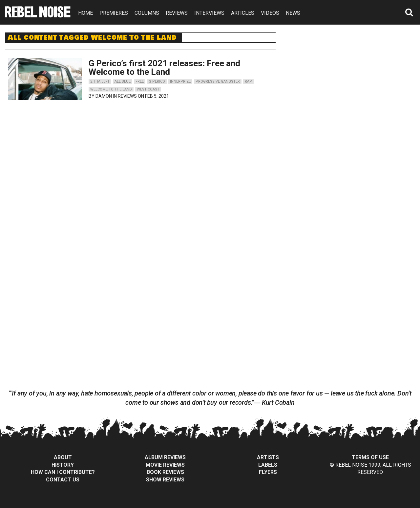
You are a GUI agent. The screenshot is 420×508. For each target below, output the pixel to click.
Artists (268, 457)
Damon (104, 96)
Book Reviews (165, 472)
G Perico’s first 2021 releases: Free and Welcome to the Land (164, 68)
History (63, 465)
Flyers (268, 472)
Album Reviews (165, 457)
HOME (85, 13)
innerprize (180, 81)
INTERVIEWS (209, 13)
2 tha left (100, 81)
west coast (148, 89)
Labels (268, 465)
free (140, 81)
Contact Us (63, 480)
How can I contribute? (63, 472)
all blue (123, 81)
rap (248, 81)
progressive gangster (218, 81)
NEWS (293, 13)
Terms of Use (370, 457)
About (63, 457)
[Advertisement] (354, 73)
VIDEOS (270, 13)
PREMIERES (114, 13)
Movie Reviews (165, 465)
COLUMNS (147, 13)
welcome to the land (111, 89)
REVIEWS (177, 13)
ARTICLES (243, 13)
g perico (157, 81)
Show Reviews (165, 480)
